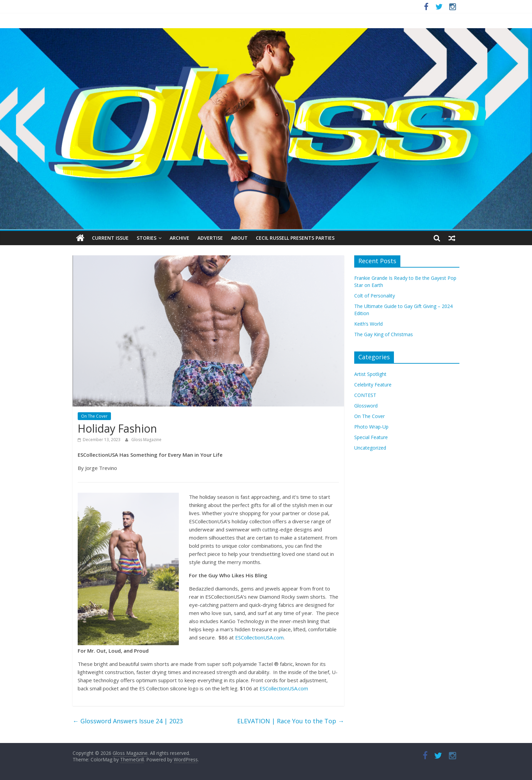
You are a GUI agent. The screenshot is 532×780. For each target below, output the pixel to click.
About (239, 238)
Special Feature (371, 437)
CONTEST (365, 395)
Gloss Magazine (146, 440)
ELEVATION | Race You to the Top (291, 721)
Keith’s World (368, 324)
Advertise (210, 238)
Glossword (366, 406)
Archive (179, 238)
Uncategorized (370, 448)
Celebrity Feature (373, 385)
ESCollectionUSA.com (259, 637)
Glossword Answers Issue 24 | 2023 (128, 721)
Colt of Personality (375, 296)
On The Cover (94, 416)
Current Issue (110, 238)
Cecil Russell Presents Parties (295, 238)
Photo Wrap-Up (371, 427)
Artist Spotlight (370, 374)
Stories (147, 238)
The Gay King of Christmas (384, 334)
